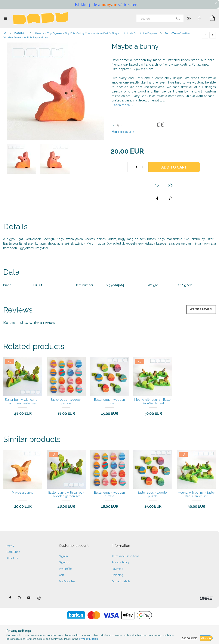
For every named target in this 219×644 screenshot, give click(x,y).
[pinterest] (170, 198)
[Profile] (200, 18)
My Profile (65, 569)
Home (10, 546)
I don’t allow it (189, 638)
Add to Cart (174, 167)
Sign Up (64, 562)
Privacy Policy (121, 562)
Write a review (201, 310)
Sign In (63, 556)
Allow (206, 638)
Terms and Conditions (125, 556)
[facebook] (157, 198)
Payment (117, 569)
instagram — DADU (19, 598)
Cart (62, 575)
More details (121, 132)
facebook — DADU (10, 598)
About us (12, 558)
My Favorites (67, 581)
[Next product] (213, 35)
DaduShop (13, 552)
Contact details (121, 581)
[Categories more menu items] (5, 18)
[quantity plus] (143, 167)
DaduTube (29, 598)
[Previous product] (205, 35)
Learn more (121, 105)
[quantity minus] (131, 167)
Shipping (117, 575)
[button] (157, 185)
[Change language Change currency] (189, 18)
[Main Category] (5, 33)
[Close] (216, 3)
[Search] (160, 18)
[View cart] (210, 18)
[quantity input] (137, 167)
